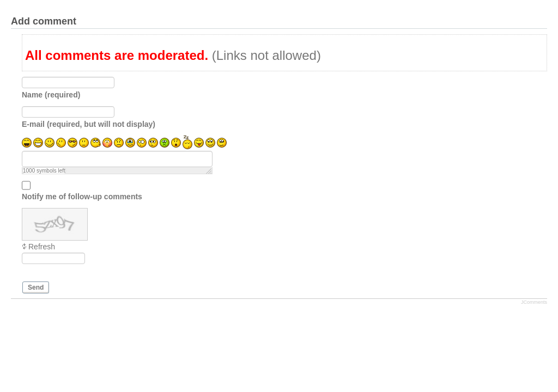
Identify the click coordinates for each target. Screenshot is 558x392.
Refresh (42, 247)
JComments (534, 302)
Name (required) (51, 95)
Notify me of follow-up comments (82, 197)
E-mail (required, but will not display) (89, 124)
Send (36, 287)
